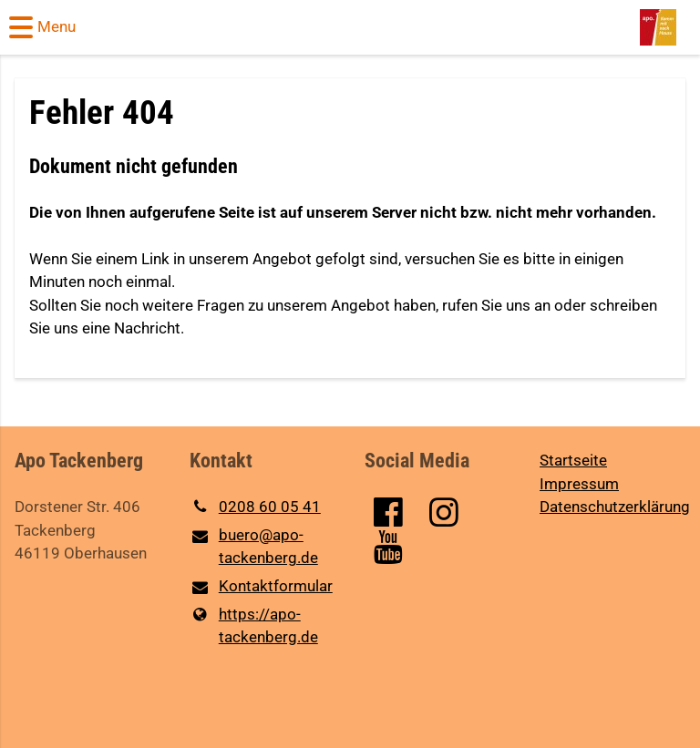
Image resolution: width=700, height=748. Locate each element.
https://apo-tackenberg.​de (254, 626)
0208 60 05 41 (255, 507)
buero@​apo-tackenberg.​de (254, 548)
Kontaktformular (261, 588)
